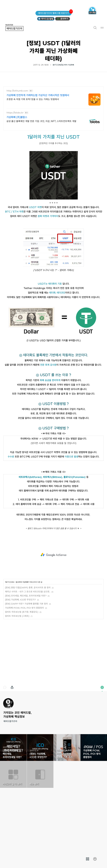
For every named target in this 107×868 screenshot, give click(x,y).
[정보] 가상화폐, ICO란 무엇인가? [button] (40, 790)
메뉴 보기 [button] (40, 817)
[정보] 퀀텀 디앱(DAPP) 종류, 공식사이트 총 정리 (28, 630)
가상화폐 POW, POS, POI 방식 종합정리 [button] (94, 790)
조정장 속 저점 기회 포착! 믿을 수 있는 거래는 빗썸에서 (33, 99)
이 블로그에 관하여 (102, 730)
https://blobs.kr (15, 113)
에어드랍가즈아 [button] (18, 28)
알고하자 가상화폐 (22, 624)
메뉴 (102, 28)
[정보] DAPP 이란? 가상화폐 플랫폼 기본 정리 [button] (67, 790)
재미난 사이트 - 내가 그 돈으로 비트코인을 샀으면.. (28, 634)
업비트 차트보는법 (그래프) (17, 658)
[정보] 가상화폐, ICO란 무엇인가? (20, 642)
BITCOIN (10, 624)
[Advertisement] (53, 486)
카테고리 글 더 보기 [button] (13, 817)
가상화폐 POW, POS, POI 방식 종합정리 (24, 650)
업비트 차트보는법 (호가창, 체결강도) (22, 654)
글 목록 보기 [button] (88, 859)
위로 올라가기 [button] (95, 859)
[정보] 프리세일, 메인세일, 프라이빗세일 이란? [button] (13, 790)
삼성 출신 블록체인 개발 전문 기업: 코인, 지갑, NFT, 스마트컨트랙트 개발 (41, 121)
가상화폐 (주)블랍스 (17, 117)
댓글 (5, 730)
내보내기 (12, 730)
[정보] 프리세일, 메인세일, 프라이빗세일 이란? (26, 638)
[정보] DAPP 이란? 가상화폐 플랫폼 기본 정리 (26, 646)
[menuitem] (88, 859)
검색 (95, 28)
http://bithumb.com (17, 91)
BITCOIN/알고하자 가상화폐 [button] (63, 65)
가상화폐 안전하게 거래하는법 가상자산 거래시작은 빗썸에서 (38, 95)
